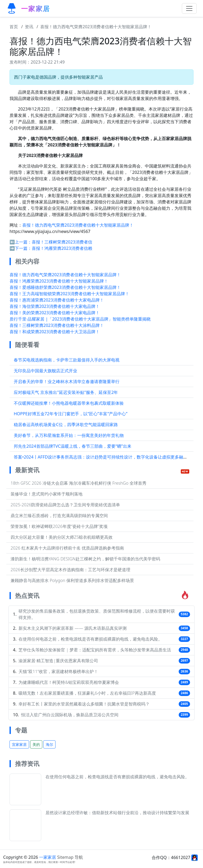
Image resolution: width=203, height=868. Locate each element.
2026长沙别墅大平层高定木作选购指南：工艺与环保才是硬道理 (70, 570)
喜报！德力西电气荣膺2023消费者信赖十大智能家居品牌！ (96, 27)
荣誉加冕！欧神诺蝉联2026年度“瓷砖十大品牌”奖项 (59, 526)
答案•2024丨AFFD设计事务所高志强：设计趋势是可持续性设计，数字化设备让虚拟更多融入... (102, 457)
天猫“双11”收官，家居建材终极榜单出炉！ (58, 671)
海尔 (49, 744)
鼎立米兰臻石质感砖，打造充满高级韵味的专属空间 (59, 516)
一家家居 (48, 857)
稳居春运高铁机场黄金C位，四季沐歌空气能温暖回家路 (66, 425)
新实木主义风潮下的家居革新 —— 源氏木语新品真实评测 (72, 628)
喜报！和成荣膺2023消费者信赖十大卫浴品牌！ (55, 332)
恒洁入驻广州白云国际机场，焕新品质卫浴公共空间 (70, 715)
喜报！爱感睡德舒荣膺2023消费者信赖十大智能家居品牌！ (65, 287)
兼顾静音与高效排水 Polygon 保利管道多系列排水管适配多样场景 (72, 580)
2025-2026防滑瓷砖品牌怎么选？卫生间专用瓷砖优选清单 (65, 505)
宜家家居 (19, 744)
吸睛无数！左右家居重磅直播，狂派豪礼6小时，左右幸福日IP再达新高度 (87, 693)
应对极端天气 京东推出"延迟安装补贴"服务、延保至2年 (66, 392)
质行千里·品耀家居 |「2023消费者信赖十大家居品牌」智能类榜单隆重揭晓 (80, 319)
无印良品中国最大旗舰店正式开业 (45, 371)
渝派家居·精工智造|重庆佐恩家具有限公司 (58, 661)
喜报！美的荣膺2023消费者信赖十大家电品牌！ (55, 313)
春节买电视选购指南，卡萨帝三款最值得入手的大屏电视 (67, 360)
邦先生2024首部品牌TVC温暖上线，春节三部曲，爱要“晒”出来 (73, 446)
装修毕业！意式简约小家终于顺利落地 (47, 494)
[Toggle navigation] (189, 8)
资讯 (29, 27)
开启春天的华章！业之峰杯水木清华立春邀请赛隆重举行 (67, 381)
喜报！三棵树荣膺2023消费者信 (62, 242)
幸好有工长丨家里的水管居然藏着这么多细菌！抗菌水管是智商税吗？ (84, 704)
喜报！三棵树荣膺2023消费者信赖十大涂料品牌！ (57, 325)
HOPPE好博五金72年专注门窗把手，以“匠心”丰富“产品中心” (71, 414)
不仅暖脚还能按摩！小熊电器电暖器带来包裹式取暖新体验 (69, 403)
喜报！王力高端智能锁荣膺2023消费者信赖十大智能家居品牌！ (69, 294)
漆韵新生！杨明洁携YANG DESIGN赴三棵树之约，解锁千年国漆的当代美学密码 (85, 559)
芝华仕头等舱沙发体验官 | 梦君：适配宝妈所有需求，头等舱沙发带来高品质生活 (95, 650)
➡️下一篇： (21, 248)
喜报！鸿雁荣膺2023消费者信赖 (62, 248)
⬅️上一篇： (21, 242)
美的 (36, 744)
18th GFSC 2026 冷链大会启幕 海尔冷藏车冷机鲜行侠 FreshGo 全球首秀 (79, 483)
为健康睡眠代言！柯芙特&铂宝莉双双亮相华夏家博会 (69, 682)
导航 (79, 857)
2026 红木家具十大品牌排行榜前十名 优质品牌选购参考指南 (67, 548)
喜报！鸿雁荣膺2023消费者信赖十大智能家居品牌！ (59, 281)
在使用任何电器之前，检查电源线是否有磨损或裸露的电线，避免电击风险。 (90, 639)
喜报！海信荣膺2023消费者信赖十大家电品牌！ (55, 306)
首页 (14, 27)
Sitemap (65, 857)
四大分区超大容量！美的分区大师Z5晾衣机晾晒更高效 (62, 537)
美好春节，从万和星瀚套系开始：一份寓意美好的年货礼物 (69, 435)
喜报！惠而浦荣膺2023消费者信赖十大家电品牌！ (57, 300)
